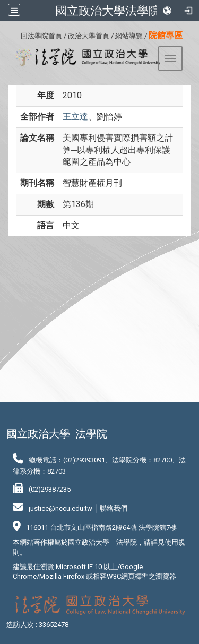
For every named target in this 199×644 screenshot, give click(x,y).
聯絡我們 (114, 508)
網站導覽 (129, 36)
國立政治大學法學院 (108, 11)
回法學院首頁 (41, 36)
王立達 (75, 117)
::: (17, 34)
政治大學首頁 (89, 36)
